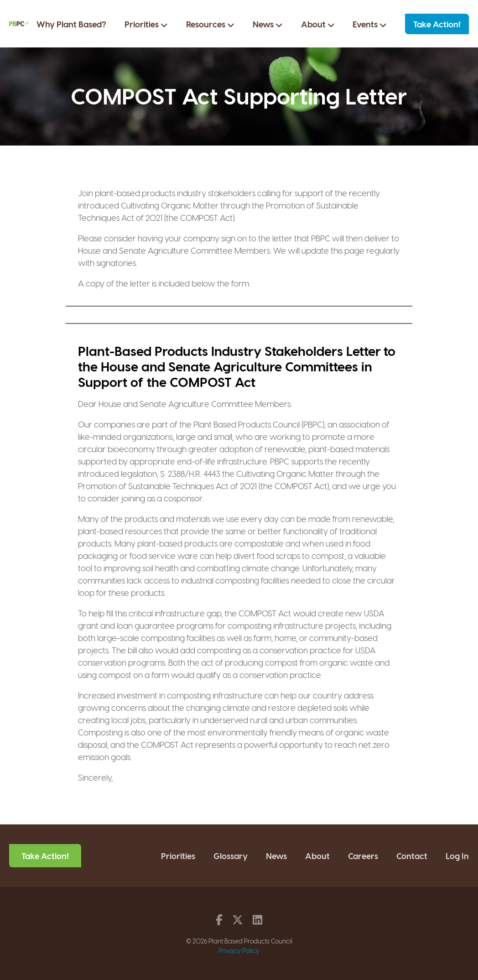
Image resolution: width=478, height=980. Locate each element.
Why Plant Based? (71, 24)
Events (370, 24)
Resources (210, 24)
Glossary (231, 856)
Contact (412, 856)
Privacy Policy (239, 951)
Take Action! (437, 24)
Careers (363, 856)
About (318, 24)
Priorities (146, 24)
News (268, 24)
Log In (457, 856)
